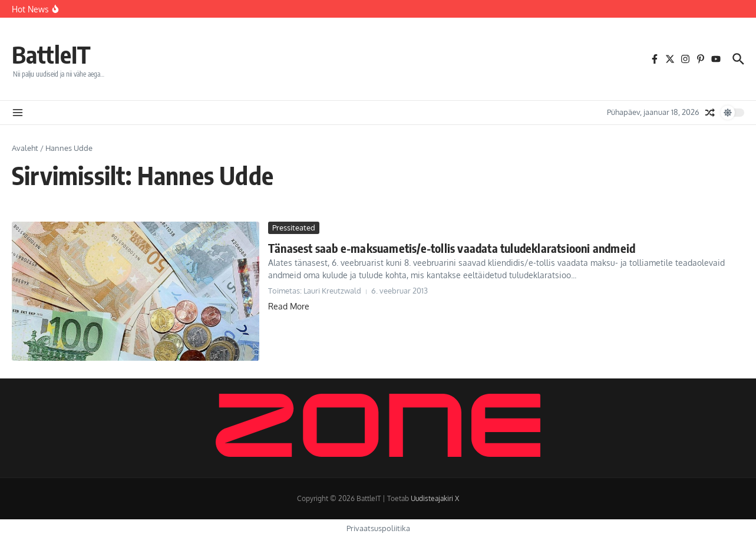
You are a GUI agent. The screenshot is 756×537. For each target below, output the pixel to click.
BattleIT (51, 54)
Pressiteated (294, 228)
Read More (289, 306)
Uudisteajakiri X (435, 498)
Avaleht (25, 148)
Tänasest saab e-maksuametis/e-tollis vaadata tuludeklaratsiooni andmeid (452, 248)
